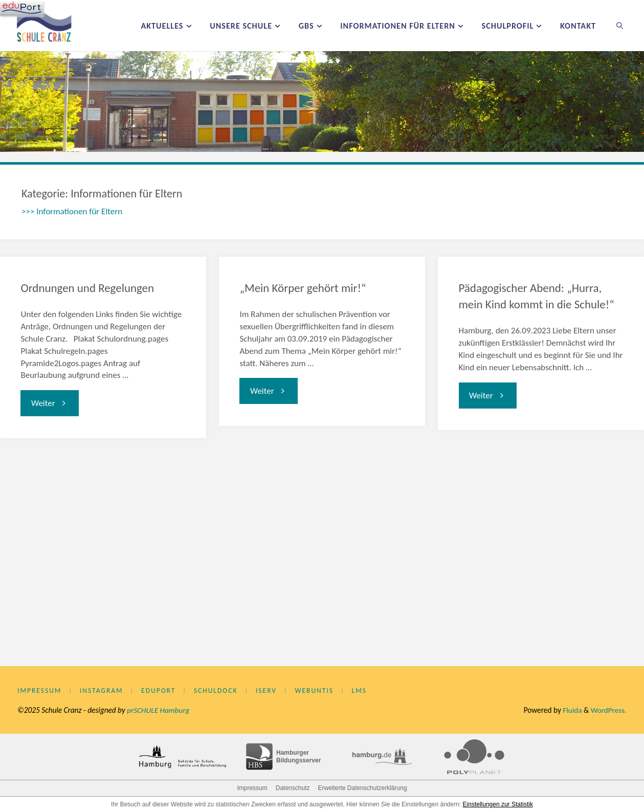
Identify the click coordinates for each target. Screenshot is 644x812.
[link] (620, 26)
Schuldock (216, 691)
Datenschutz (293, 787)
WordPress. (608, 710)
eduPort (159, 691)
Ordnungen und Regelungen (87, 288)
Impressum (40, 691)
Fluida (571, 710)
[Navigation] (22, 8)
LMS (361, 691)
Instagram (102, 691)
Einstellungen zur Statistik (498, 804)
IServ (267, 691)
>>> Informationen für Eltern (72, 211)
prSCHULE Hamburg (158, 710)
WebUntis (315, 691)
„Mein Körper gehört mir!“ (303, 288)
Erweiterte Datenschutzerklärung (362, 787)
